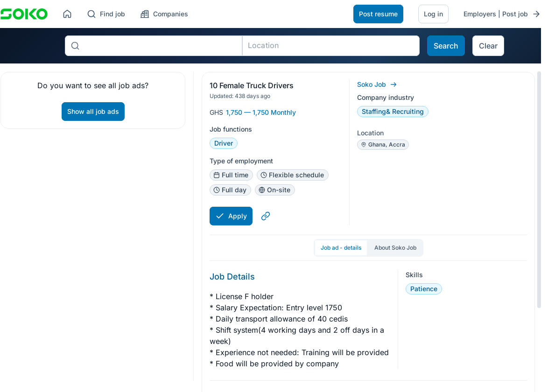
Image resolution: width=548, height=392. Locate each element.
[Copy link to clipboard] (266, 216)
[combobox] (161, 46)
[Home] (67, 14)
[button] (516, 91)
